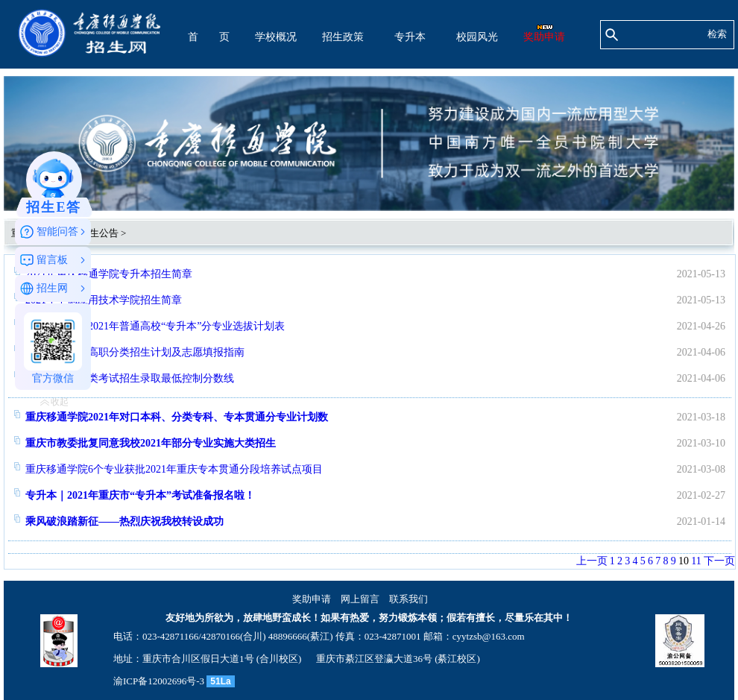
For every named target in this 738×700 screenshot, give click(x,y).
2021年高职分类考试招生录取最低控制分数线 (130, 378)
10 (684, 561)
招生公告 (99, 233)
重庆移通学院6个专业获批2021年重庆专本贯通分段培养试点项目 (174, 469)
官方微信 (53, 348)
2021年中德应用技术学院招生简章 (104, 300)
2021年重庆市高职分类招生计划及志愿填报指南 (135, 352)
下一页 (719, 561)
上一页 (592, 561)
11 (696, 561)
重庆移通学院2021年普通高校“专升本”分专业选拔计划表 (155, 326)
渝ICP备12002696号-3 (159, 681)
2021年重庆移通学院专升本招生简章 (109, 274)
